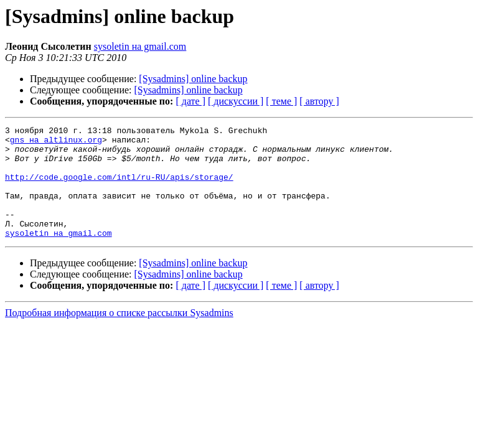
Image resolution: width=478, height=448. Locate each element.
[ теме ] (281, 101)
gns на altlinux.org (56, 143)
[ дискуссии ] (236, 101)
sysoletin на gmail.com (140, 46)
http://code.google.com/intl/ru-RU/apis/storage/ (119, 188)
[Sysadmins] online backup (193, 79)
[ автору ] (319, 101)
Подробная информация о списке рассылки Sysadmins (119, 335)
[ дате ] (190, 101)
